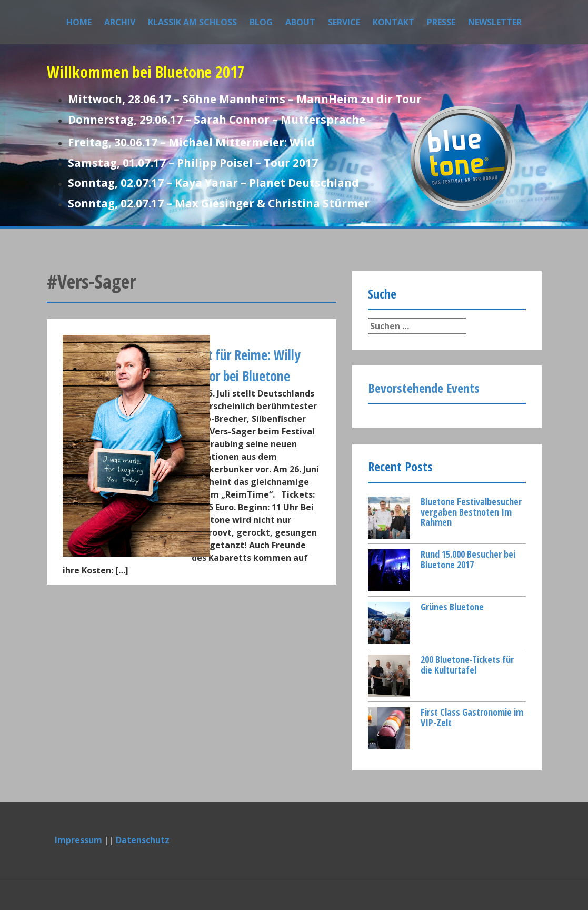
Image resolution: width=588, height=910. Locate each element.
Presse (441, 22)
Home (79, 22)
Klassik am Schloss (192, 22)
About (300, 22)
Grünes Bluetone (452, 607)
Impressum (78, 840)
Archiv (120, 22)
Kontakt (393, 22)
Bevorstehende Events (424, 388)
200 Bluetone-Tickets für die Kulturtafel (467, 665)
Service (344, 22)
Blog (261, 22)
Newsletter (495, 22)
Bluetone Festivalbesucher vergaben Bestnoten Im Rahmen (471, 512)
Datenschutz (143, 840)
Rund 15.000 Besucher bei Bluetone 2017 (468, 559)
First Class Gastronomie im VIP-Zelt (472, 717)
